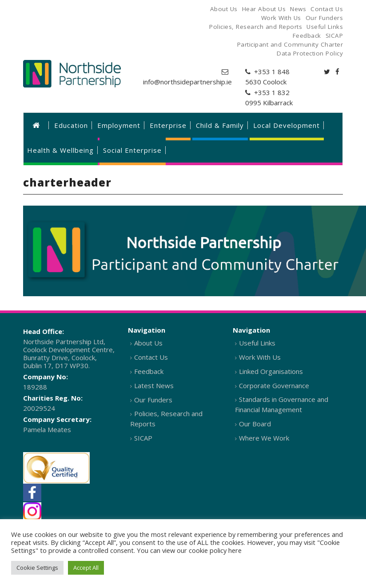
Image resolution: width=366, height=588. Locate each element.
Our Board (255, 424)
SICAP (143, 438)
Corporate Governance (274, 385)
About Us (148, 343)
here (235, 550)
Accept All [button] (86, 568)
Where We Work (264, 438)
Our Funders (153, 400)
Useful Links (257, 343)
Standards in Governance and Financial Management (282, 404)
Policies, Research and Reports (166, 419)
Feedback (149, 371)
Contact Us (151, 357)
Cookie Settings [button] (37, 568)
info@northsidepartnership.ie (187, 82)
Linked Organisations (271, 371)
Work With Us (260, 357)
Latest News (154, 385)
